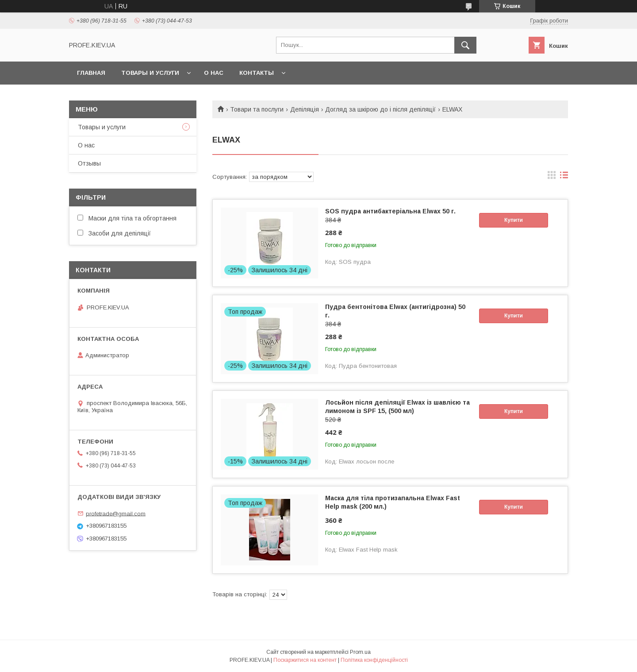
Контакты (257, 73)
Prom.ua (360, 652)
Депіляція (305, 109)
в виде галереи (552, 177)
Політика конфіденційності (374, 660)
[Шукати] (465, 45)
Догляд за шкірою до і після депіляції (380, 109)
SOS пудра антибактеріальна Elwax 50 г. (390, 211)
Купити (514, 220)
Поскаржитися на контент (305, 660)
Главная (91, 73)
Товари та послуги (257, 109)
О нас (214, 73)
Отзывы (89, 163)
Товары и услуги (150, 73)
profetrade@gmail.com (116, 513)
